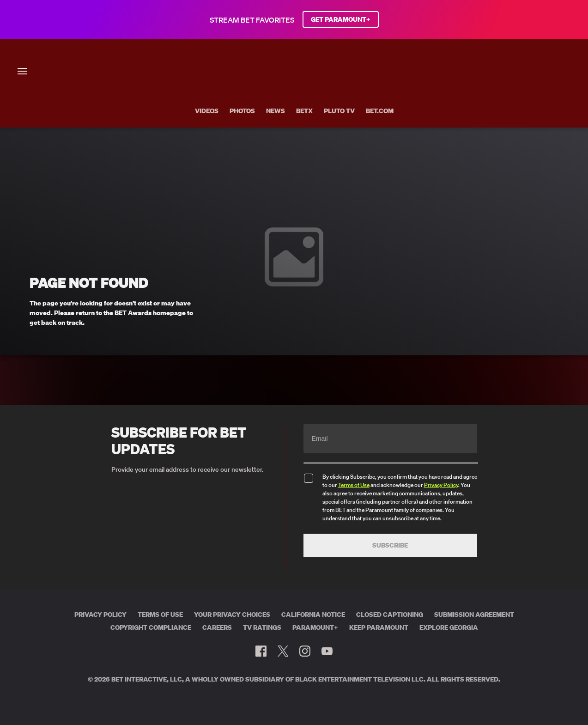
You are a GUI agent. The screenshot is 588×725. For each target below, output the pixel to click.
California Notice (313, 615)
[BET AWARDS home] (294, 104)
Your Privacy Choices (232, 615)
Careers (217, 628)
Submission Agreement (474, 615)
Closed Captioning (390, 615)
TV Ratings (262, 628)
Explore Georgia (449, 628)
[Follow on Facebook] (261, 651)
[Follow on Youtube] (327, 651)
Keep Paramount (379, 628)
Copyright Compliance (151, 628)
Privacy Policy (441, 485)
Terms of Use (354, 485)
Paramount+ (315, 628)
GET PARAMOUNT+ (341, 19)
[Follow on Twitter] (283, 651)
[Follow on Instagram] (305, 651)
